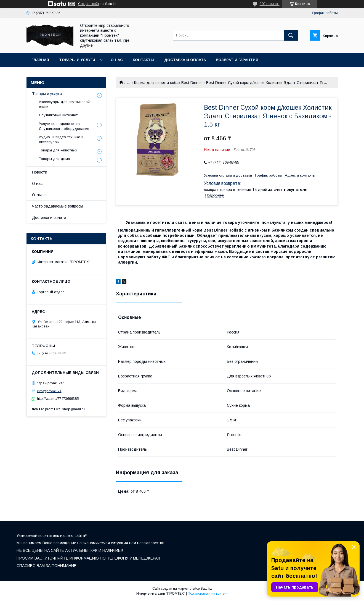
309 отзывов (270, 4)
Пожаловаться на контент (208, 594)
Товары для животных (58, 150)
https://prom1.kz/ (50, 383)
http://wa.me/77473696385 (58, 399)
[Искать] (291, 35)
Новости (40, 172)
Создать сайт (89, 4)
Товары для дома (55, 159)
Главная (40, 60)
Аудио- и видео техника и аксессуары (61, 139)
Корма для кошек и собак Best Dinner (168, 83)
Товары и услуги (77, 60)
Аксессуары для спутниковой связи (64, 104)
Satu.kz (206, 589)
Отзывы (39, 195)
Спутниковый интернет (58, 115)
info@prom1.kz (49, 391)
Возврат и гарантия (237, 60)
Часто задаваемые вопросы (58, 206)
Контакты (144, 60)
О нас (117, 60)
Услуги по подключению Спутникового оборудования (64, 126)
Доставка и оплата (185, 60)
